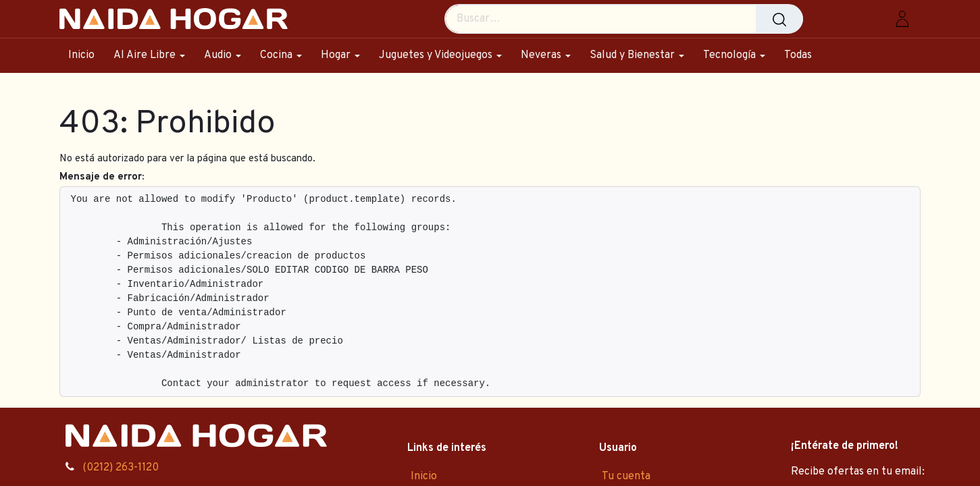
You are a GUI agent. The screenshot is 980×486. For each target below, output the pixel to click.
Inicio (424, 477)
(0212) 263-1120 (121, 468)
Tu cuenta (626, 477)
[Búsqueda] (779, 19)
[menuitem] (86, 56)
